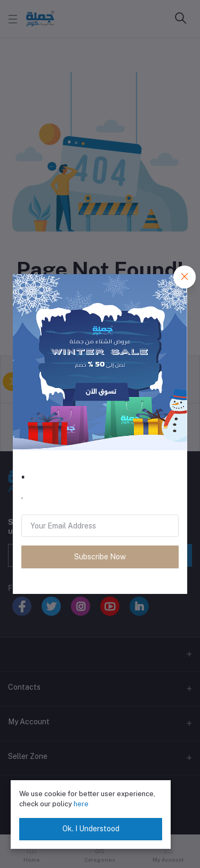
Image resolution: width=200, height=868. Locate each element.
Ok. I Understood (91, 829)
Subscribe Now (100, 557)
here (81, 804)
